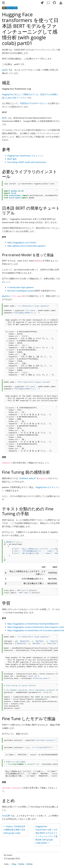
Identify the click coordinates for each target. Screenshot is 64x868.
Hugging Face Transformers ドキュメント (25, 156)
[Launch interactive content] (42, 3)
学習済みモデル (27, 103)
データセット (42, 103)
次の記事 (6, 816)
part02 (5, 70)
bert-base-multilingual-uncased (21, 291)
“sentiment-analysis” (27, 478)
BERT (4, 118)
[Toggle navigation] (4, 3)
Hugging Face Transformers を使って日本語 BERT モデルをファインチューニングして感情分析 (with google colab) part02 (46, 835)
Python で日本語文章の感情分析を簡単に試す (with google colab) (14, 830)
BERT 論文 (12, 159)
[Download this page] (61, 3)
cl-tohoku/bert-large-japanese (20, 287)
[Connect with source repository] (54, 3)
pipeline (5, 296)
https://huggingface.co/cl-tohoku (22, 242)
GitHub (29, 864)
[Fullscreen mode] (48, 3)
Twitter (21, 864)
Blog (14, 864)
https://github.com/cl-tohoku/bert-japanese (26, 246)
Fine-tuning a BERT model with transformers (27, 162)
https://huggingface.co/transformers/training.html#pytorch (33, 624)
